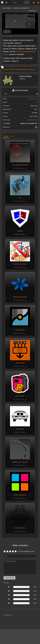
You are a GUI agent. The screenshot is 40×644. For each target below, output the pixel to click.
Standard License (32, 120)
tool (34, 69)
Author (12, 136)
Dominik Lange (33, 99)
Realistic (24, 69)
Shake (30, 69)
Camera (6, 69)
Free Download (20, 90)
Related (6, 136)
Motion (18, 69)
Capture (12, 69)
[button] (7, 3)
